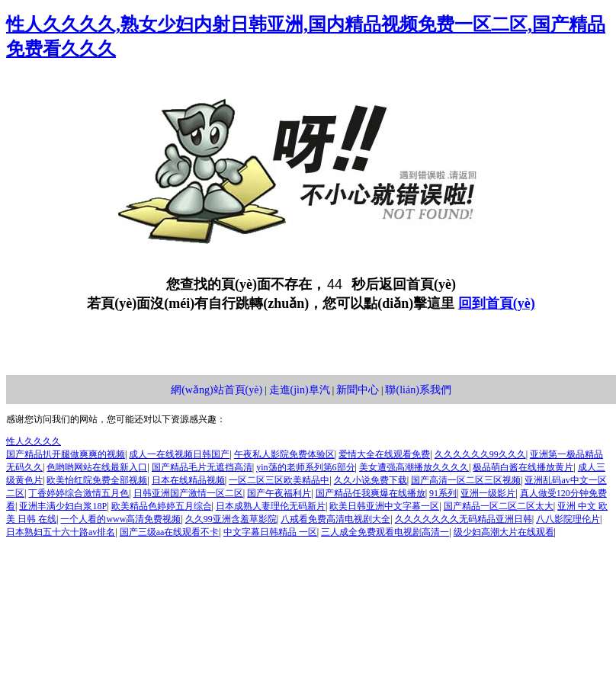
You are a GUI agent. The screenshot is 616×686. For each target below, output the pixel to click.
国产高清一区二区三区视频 (466, 480)
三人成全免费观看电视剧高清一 (385, 532)
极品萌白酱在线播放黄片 (523, 467)
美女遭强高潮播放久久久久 (414, 467)
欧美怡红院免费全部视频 (97, 480)
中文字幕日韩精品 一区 (270, 532)
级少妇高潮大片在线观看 (504, 532)
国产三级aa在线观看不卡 (170, 532)
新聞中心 (358, 390)
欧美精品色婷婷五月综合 (162, 506)
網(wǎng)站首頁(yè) (217, 390)
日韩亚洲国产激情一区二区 (188, 493)
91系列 (443, 493)
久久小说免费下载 (371, 480)
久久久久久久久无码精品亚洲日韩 (464, 519)
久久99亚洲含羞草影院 (231, 519)
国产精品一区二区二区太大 (499, 506)
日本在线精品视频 (188, 480)
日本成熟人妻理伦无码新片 (271, 506)
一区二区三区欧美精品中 (279, 480)
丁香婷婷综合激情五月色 (79, 493)
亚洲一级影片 (488, 493)
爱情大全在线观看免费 (384, 454)
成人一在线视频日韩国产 (179, 454)
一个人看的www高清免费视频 (120, 519)
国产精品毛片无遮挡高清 (202, 467)
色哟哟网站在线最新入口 (97, 467)
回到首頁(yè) (497, 303)
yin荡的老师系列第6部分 (305, 467)
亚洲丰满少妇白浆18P (63, 506)
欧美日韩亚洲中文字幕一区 (384, 506)
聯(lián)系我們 (418, 390)
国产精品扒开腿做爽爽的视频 (66, 454)
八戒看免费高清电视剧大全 (335, 519)
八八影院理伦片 (568, 519)
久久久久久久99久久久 (480, 454)
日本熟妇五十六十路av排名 (61, 532)
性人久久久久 (34, 441)
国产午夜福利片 (279, 493)
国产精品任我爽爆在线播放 (371, 493)
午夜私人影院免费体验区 (284, 454)
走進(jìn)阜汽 (300, 390)
